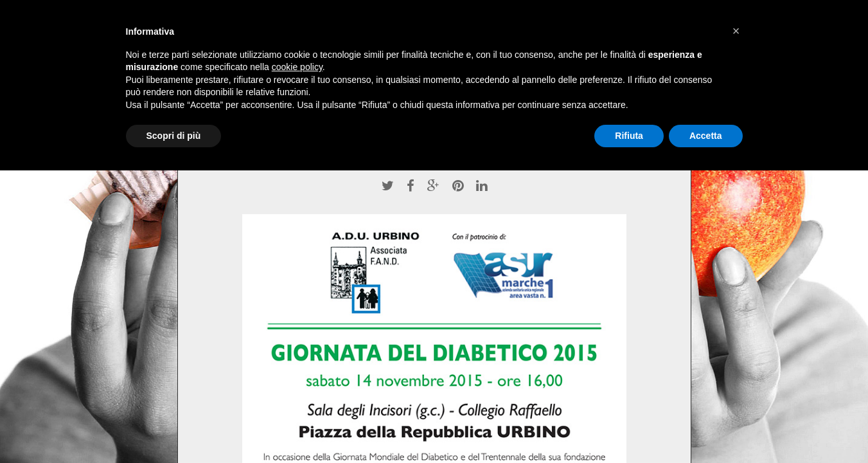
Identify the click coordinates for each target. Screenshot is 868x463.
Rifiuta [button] (629, 136)
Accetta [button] (706, 136)
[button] (736, 31)
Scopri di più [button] (174, 136)
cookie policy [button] (297, 67)
